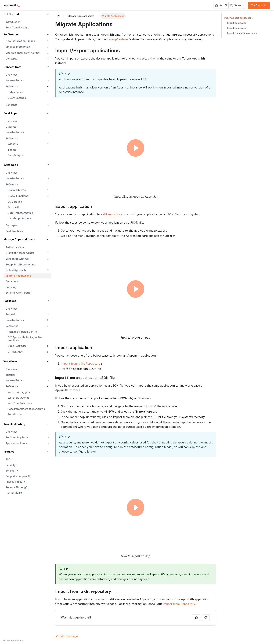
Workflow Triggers (19, 392)
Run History (15, 414)
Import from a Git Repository (81, 364)
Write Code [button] (11, 165)
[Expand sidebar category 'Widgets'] (48, 144)
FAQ (8, 459)
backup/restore (117, 39)
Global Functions (18, 196)
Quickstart (12, 127)
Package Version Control (23, 332)
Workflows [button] (11, 361)
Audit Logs (12, 281)
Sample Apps (16, 155)
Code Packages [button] (17, 346)
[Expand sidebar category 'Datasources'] (48, 92)
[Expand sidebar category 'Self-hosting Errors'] (48, 438)
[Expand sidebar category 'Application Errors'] (48, 443)
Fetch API (13, 207)
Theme (12, 150)
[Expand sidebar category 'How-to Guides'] (48, 80)
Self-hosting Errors (17, 437)
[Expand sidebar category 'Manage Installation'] (48, 47)
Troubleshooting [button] (14, 424)
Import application (237, 28)
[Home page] (59, 16)
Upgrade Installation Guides (23, 53)
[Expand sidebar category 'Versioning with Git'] (48, 259)
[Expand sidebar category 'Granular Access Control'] (48, 253)
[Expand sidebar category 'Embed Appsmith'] (48, 270)
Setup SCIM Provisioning (20, 264)
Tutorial (10, 375)
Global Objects (17, 190)
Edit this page (66, 636)
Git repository (113, 214)
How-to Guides (15, 80)
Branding (11, 287)
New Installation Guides (20, 41)
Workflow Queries (19, 398)
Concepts (11, 105)
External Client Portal (18, 293)
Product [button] (9, 452)
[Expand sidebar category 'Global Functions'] (48, 196)
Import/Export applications (239, 18)
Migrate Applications (18, 276)
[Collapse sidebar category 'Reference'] (48, 138)
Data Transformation (20, 213)
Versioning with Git (17, 259)
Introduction (13, 22)
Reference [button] (12, 86)
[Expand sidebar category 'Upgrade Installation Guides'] (48, 53)
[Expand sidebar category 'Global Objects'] (48, 190)
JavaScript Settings (20, 218)
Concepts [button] (11, 59)
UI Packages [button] (15, 352)
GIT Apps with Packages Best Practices (26, 339)
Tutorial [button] (10, 314)
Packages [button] (10, 301)
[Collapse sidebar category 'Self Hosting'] (48, 35)
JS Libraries (15, 202)
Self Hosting (12, 34)
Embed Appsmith (16, 270)
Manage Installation (18, 47)
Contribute (14, 493)
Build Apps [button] (10, 113)
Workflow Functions (20, 403)
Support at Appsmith (18, 476)
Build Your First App (17, 27)
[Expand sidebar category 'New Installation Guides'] (48, 41)
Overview (11, 75)
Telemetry (12, 471)
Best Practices (14, 231)
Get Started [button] (11, 14)
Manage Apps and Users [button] (19, 239)
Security (11, 465)
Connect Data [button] (12, 67)
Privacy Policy (15, 482)
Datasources (15, 92)
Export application (237, 23)
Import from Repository (179, 604)
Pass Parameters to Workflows (26, 409)
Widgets (13, 144)
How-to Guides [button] (15, 320)
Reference (12, 138)
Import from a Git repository (242, 33)
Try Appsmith (259, 5)
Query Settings (17, 98)
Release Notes (16, 487)
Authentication (15, 247)
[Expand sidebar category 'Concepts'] (48, 105)
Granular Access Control (20, 253)
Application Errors (16, 443)
